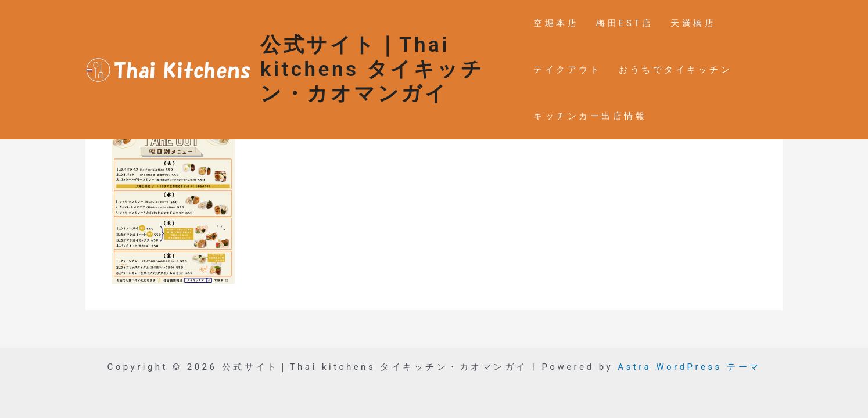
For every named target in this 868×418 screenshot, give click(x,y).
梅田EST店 (625, 23)
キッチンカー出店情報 (590, 116)
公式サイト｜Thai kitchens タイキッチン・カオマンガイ (372, 69)
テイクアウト (567, 70)
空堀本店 (556, 23)
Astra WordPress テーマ (689, 367)
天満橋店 (693, 23)
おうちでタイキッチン (675, 70)
